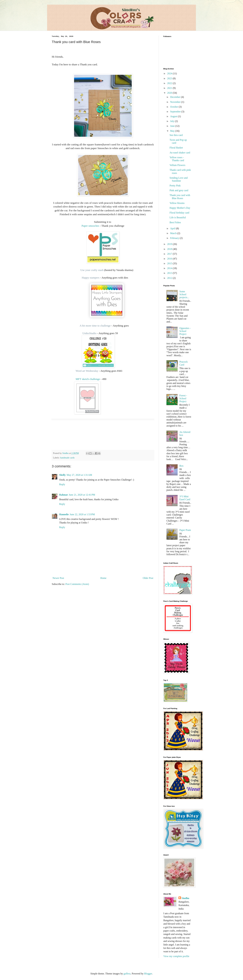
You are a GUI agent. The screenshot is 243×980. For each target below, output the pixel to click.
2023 (170, 78)
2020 (170, 93)
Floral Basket (176, 148)
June (173, 126)
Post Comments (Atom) (77, 584)
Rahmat (63, 495)
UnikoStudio (89, 333)
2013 (170, 273)
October (175, 107)
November (176, 102)
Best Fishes (175, 222)
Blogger (148, 974)
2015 (170, 263)
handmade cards (67, 458)
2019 (170, 244)
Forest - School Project (183, 398)
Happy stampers (91, 278)
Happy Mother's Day (180, 208)
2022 (170, 83)
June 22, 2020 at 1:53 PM (82, 514)
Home (103, 578)
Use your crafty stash (92, 270)
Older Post (148, 578)
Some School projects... (184, 294)
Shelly (62, 475)
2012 (170, 278)
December (176, 97)
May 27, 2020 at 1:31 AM (79, 475)
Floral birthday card (179, 213)
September (176, 112)
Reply (62, 484)
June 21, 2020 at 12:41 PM (82, 495)
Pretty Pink (175, 186)
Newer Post (58, 578)
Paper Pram (185, 530)
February (175, 238)
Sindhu (185, 898)
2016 (170, 259)
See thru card (176, 135)
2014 (170, 268)
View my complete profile (176, 956)
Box (181, 466)
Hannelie (64, 514)
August (174, 116)
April (173, 228)
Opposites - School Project (185, 331)
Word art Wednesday (87, 371)
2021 (170, 88)
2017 (170, 254)
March (174, 233)
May (173, 131)
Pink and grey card (179, 190)
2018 (170, 249)
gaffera (127, 974)
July (173, 121)
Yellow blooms (177, 203)
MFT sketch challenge (85, 379)
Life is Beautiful (178, 217)
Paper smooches (90, 226)
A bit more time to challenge (95, 326)
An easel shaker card (180, 153)
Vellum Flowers (177, 165)
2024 (170, 73)
